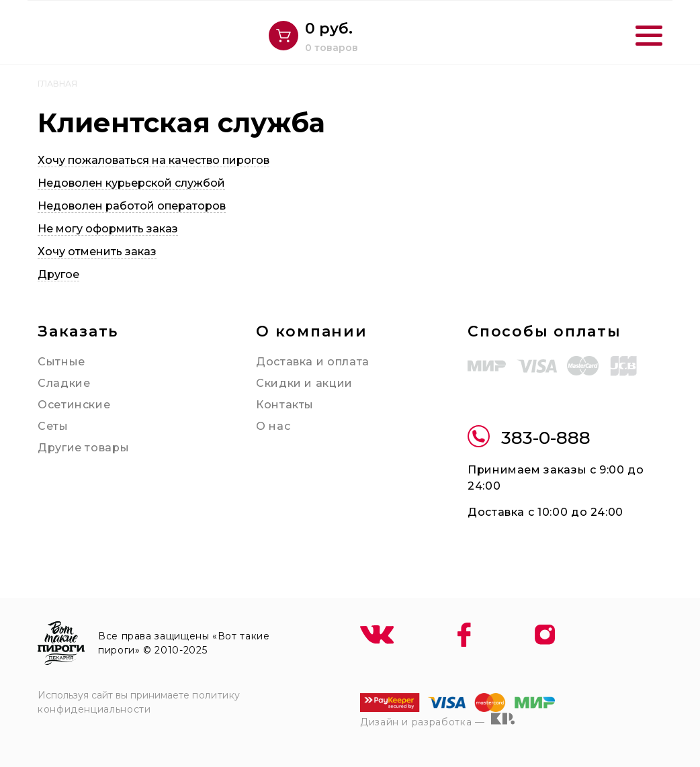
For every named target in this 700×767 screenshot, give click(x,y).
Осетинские (74, 405)
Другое (58, 274)
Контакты (285, 405)
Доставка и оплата (313, 362)
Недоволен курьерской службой (131, 183)
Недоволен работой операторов (132, 206)
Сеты (53, 426)
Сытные (61, 362)
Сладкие (64, 383)
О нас (273, 426)
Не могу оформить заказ (108, 229)
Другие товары (83, 448)
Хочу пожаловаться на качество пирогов (154, 160)
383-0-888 (529, 438)
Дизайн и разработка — (437, 720)
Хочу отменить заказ (97, 252)
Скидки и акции (304, 383)
